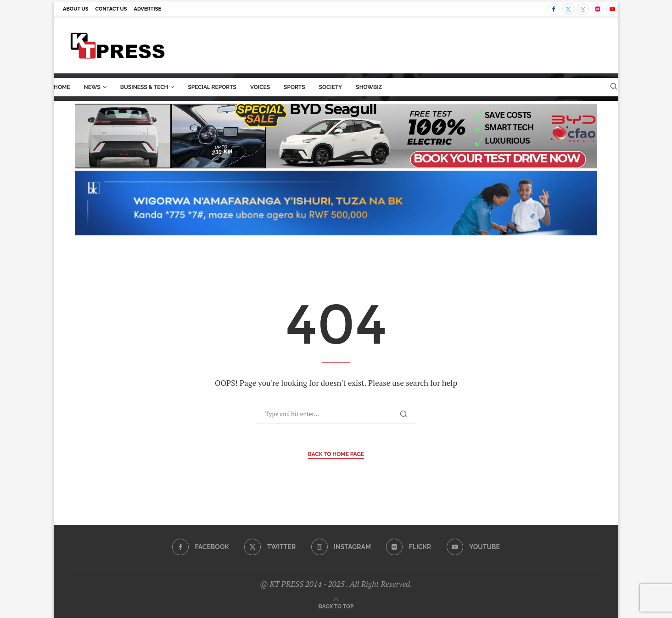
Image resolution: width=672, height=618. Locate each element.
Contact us (111, 9)
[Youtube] (612, 9)
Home (62, 87)
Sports (294, 87)
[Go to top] (336, 606)
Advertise (148, 9)
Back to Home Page (336, 454)
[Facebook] (554, 9)
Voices (260, 87)
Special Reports (212, 87)
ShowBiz (369, 87)
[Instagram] (583, 9)
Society (331, 87)
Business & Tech (144, 87)
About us (76, 9)
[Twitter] (568, 9)
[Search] (614, 87)
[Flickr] (598, 9)
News (92, 87)
